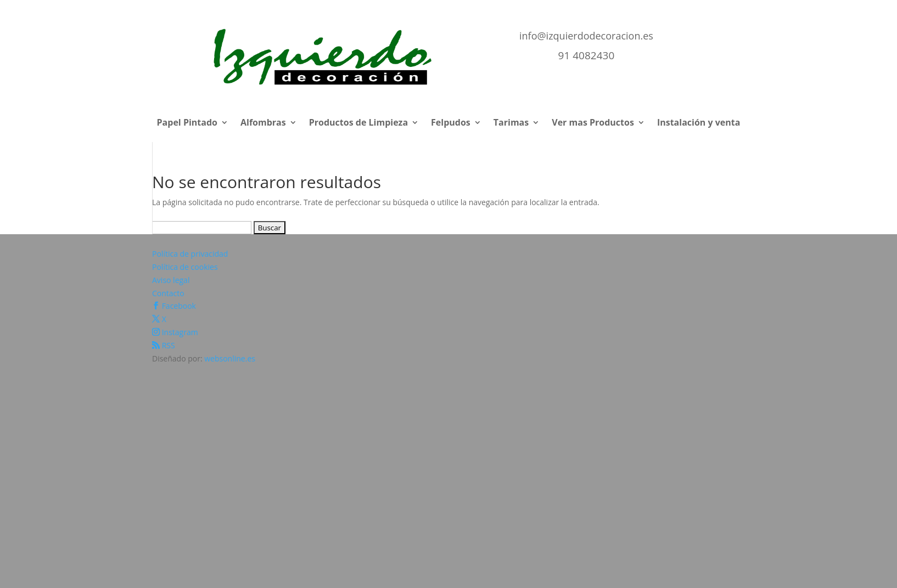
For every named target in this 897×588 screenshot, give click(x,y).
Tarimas (511, 123)
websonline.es (230, 358)
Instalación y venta (699, 123)
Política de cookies (185, 267)
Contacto (168, 293)
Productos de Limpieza (358, 123)
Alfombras (263, 123)
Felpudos (451, 123)
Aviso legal (171, 280)
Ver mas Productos (593, 123)
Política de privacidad (190, 254)
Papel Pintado (187, 123)
